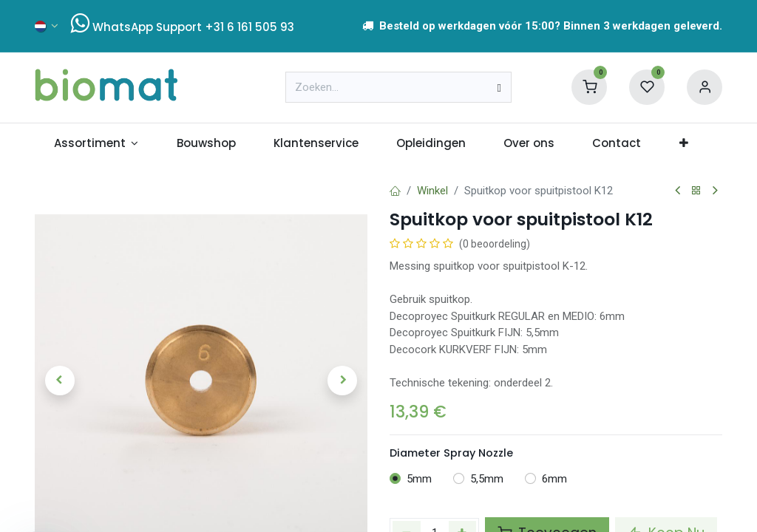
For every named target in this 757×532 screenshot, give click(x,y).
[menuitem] (96, 144)
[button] (60, 381)
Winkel (432, 191)
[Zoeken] (499, 87)
